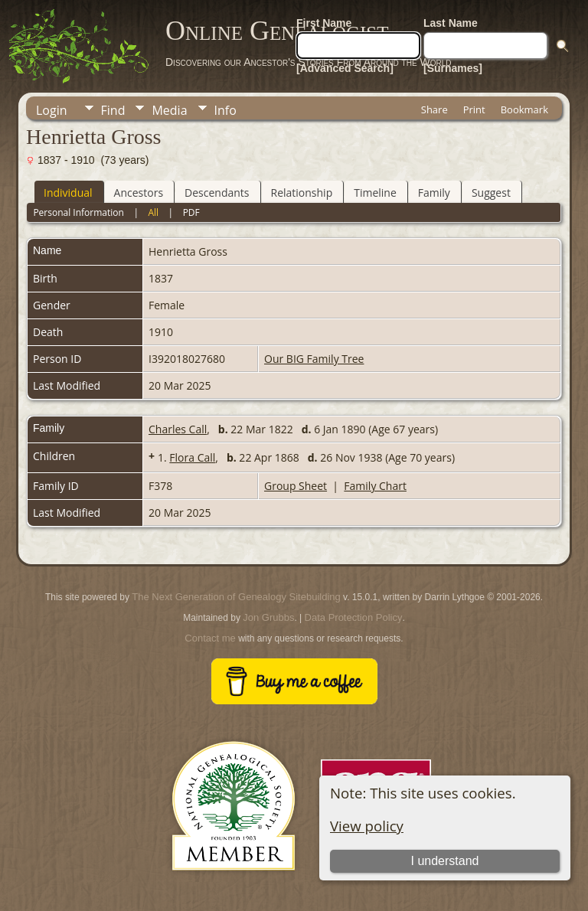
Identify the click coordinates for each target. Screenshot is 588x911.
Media (169, 110)
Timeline (375, 193)
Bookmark (524, 109)
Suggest (491, 193)
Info (225, 110)
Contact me (210, 638)
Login (52, 110)
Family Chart (375, 486)
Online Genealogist (277, 31)
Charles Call (178, 429)
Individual (68, 193)
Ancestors (139, 193)
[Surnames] (453, 68)
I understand (444, 861)
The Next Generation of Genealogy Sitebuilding (236, 597)
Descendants (217, 193)
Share (434, 109)
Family (434, 193)
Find (113, 110)
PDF (191, 212)
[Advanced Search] (345, 68)
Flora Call (192, 457)
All (153, 212)
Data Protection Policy (354, 617)
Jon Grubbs (268, 617)
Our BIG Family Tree (314, 359)
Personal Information (78, 212)
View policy (367, 826)
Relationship (302, 193)
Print (474, 109)
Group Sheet (296, 486)
